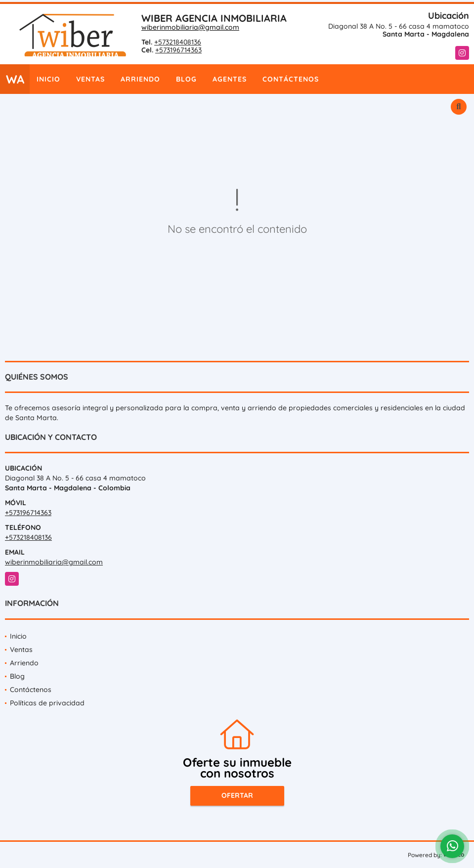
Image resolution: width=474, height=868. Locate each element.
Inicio (48, 79)
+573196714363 (178, 50)
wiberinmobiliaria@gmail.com (190, 27)
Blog (186, 79)
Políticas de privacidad (47, 703)
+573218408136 (178, 42)
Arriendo (140, 79)
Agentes (230, 79)
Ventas (90, 79)
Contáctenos (291, 79)
